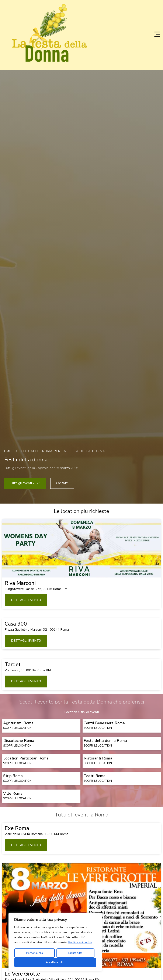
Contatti (62, 540)
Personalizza (34, 953)
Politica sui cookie (80, 942)
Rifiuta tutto (75, 953)
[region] (55, 942)
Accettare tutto (55, 962)
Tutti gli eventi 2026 (25, 540)
